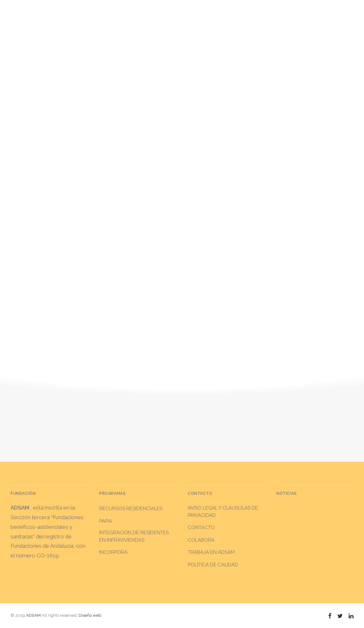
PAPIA (106, 521)
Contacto (201, 528)
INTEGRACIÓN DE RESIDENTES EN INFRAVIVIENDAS (134, 536)
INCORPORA (113, 552)
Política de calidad (213, 565)
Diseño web (90, 615)
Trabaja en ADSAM (211, 552)
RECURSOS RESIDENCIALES (131, 509)
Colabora (201, 540)
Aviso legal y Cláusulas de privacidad (223, 512)
